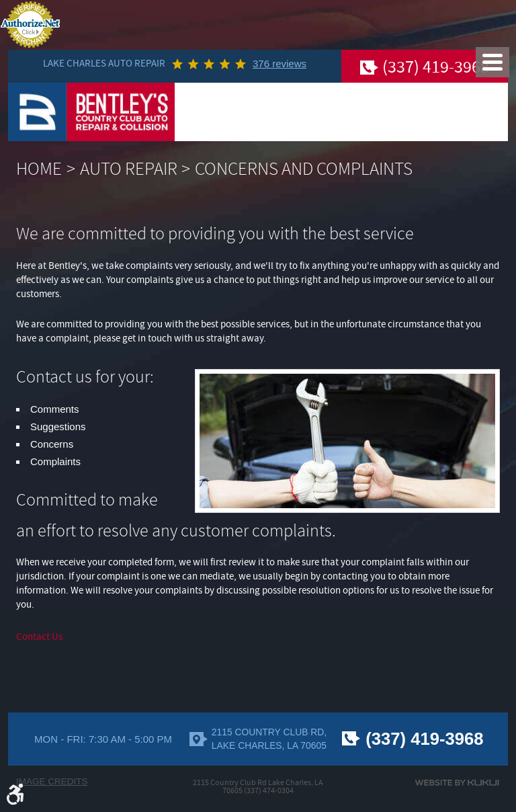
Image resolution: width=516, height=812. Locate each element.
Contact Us (39, 637)
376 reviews (279, 64)
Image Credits (52, 781)
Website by (457, 783)
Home (39, 169)
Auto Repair (129, 169)
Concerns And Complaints (304, 169)
